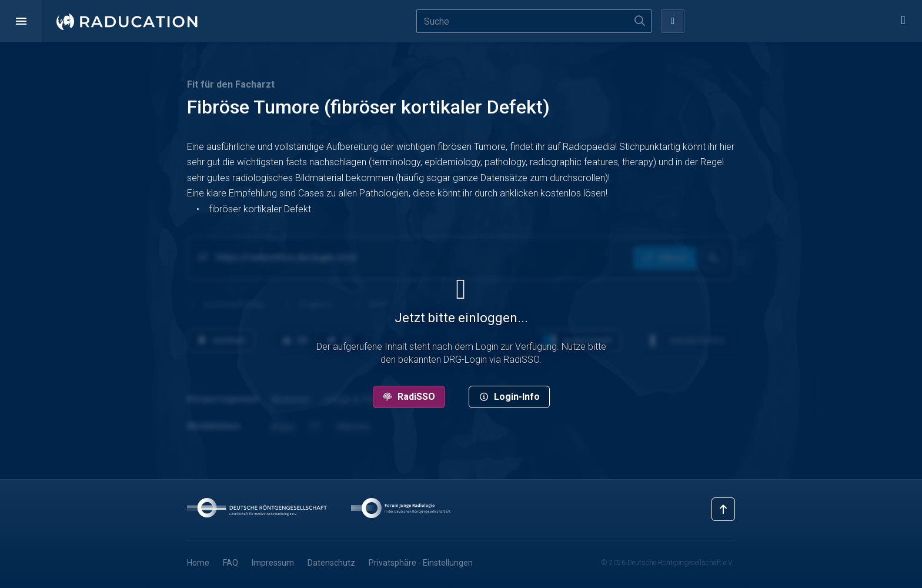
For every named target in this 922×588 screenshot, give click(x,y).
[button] (21, 21)
